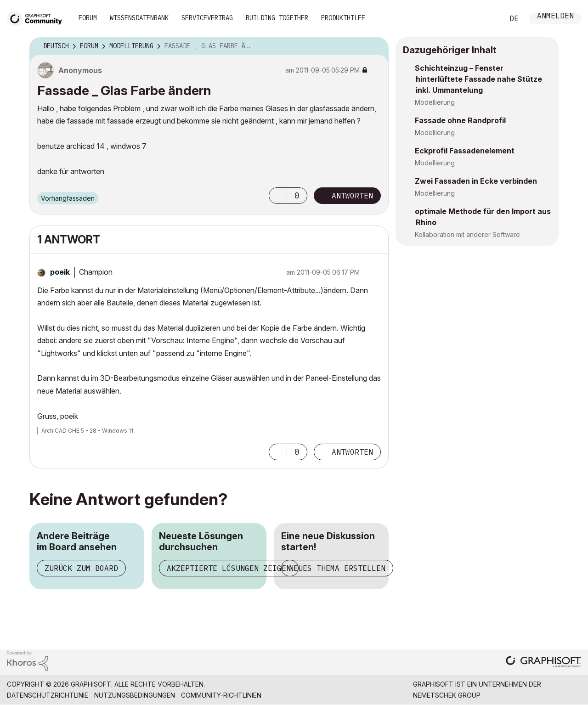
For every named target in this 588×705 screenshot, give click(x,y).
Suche (486, 19)
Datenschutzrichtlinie (48, 695)
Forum (88, 18)
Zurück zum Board (81, 568)
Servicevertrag (207, 18)
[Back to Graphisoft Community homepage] (38, 18)
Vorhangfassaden (68, 198)
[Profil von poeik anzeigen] (60, 272)
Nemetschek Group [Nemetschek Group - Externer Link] (447, 695)
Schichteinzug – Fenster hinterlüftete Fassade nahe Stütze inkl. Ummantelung (478, 79)
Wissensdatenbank (139, 18)
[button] (278, 196)
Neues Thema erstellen (337, 568)
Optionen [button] (376, 46)
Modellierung (435, 102)
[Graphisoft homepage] (543, 663)
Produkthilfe (343, 18)
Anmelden (555, 17)
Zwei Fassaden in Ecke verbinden (476, 181)
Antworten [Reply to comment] (352, 452)
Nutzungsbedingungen (135, 695)
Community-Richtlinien (221, 695)
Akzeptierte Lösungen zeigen (229, 568)
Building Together (277, 18)
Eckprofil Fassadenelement (465, 151)
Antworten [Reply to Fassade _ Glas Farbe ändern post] (352, 196)
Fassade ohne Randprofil (460, 120)
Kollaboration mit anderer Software (467, 234)
